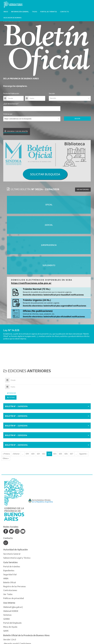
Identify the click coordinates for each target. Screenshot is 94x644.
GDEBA (6, 619)
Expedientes (9, 571)
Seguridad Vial (10, 574)
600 (33, 454)
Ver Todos (8, 594)
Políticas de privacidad (14, 598)
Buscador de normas (13, 18)
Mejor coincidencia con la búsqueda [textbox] (18, 119)
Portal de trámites (49, 12)
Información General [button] (20, 12)
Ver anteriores (83, 190)
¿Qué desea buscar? (11, 104)
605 (60, 454)
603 (49, 454)
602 (44, 454)
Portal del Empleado (12, 623)
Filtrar (11, 397)
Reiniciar (11, 393)
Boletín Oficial (10, 582)
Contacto (64, 12)
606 (66, 454)
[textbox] (70, 98)
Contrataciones (10, 590)
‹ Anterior (16, 454)
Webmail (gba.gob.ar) (13, 607)
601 (38, 454)
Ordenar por (8, 114)
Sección (52, 93)
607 (72, 454)
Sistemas (7, 615)
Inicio (6, 12)
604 (55, 454)
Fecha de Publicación (11, 93)
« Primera (6, 454)
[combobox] (70, 98)
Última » (6, 458)
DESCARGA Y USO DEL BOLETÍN (16, 131)
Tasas (35, 12)
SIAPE (6, 631)
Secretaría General (12, 554)
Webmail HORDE (11, 611)
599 (27, 454)
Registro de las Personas (15, 586)
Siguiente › (83, 454)
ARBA (6, 578)
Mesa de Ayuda (10, 627)
